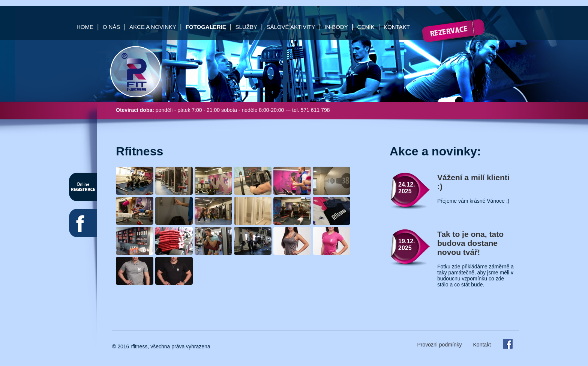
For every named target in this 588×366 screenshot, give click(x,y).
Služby (246, 27)
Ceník (366, 27)
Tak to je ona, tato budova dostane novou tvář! (470, 243)
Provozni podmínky (439, 345)
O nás (112, 27)
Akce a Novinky (153, 27)
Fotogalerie (206, 27)
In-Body (336, 27)
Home (85, 27)
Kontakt (397, 27)
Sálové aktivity (291, 27)
